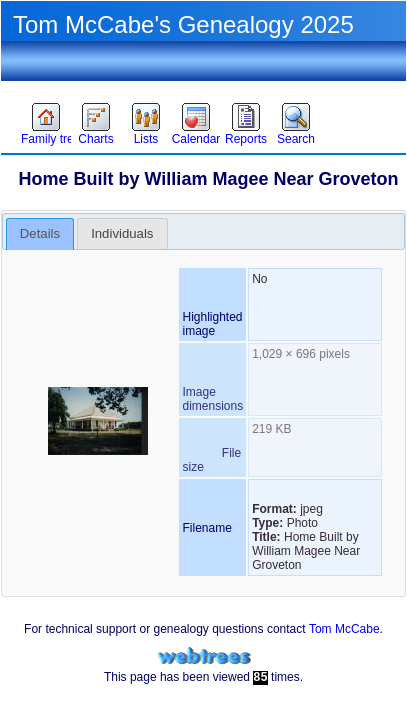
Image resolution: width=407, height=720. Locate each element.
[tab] (40, 234)
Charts (95, 139)
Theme (108, 86)
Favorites (47, 86)
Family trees (46, 139)
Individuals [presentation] (122, 233)
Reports (246, 139)
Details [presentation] (40, 233)
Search (296, 139)
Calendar (196, 139)
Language (352, 86)
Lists (146, 139)
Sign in (226, 86)
